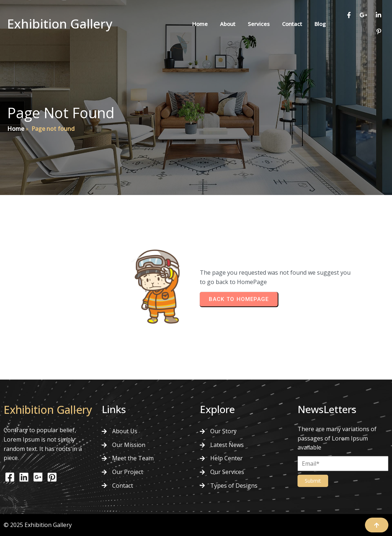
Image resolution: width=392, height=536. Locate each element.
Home (16, 129)
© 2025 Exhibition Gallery (38, 525)
